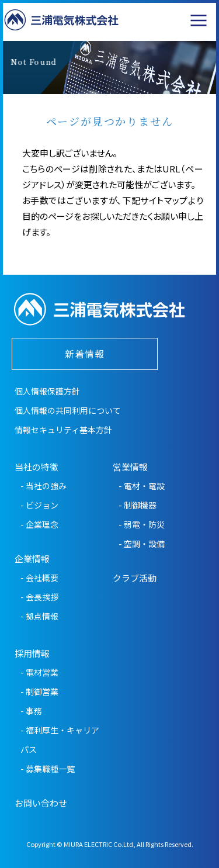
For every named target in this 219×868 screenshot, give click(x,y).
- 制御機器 (138, 505)
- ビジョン (39, 505)
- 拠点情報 (39, 616)
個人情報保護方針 (47, 391)
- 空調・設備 (142, 544)
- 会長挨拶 (39, 597)
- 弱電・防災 (142, 524)
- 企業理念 (39, 524)
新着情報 (84, 354)
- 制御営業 (39, 691)
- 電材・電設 (142, 486)
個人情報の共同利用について (68, 410)
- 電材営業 (39, 672)
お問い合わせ (41, 803)
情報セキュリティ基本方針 (63, 430)
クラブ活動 (135, 578)
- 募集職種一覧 (48, 769)
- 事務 (31, 711)
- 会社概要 (39, 577)
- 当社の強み (44, 486)
